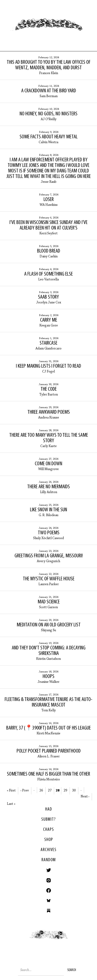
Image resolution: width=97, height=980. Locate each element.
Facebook (49, 890)
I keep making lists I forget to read (48, 366)
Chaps (48, 830)
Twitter (49, 870)
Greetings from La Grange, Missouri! (49, 556)
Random (49, 860)
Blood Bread (49, 251)
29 (65, 791)
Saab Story (48, 297)
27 (50, 791)
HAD (49, 809)
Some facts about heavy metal (49, 137)
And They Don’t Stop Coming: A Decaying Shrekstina (49, 651)
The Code (49, 389)
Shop (49, 840)
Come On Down (48, 464)
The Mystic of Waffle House (49, 579)
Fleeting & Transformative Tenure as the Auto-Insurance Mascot (48, 702)
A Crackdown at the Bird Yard (49, 91)
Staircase (48, 343)
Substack (49, 911)
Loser (49, 200)
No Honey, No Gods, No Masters (48, 114)
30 (74, 791)
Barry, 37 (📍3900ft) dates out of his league (48, 728)
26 (41, 791)
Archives (48, 850)
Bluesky (49, 901)
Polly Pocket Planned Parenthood (49, 751)
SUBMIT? (48, 820)
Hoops (48, 677)
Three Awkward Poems (49, 412)
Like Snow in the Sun (48, 510)
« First (11, 791)
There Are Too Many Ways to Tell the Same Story (49, 438)
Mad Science (49, 602)
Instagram (49, 880)
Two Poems (49, 533)
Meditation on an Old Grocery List (49, 625)
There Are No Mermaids (48, 487)
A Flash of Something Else (48, 274)
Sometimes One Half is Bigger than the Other (48, 774)
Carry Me (49, 320)
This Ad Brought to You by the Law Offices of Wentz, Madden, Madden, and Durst (49, 65)
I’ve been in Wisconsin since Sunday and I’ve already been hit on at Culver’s (48, 225)
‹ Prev (25, 791)
